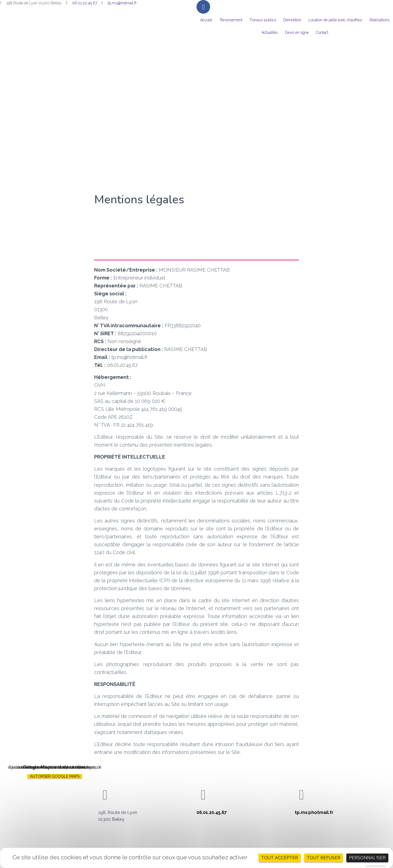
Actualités (270, 32)
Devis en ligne (297, 32)
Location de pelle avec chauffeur (335, 20)
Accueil (206, 20)
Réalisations (379, 20)
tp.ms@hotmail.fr (314, 812)
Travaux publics (263, 20)
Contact (322, 32)
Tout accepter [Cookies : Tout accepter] (280, 858)
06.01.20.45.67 (212, 812)
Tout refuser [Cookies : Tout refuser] (324, 858)
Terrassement (231, 20)
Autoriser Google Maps (55, 776)
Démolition (292, 20)
